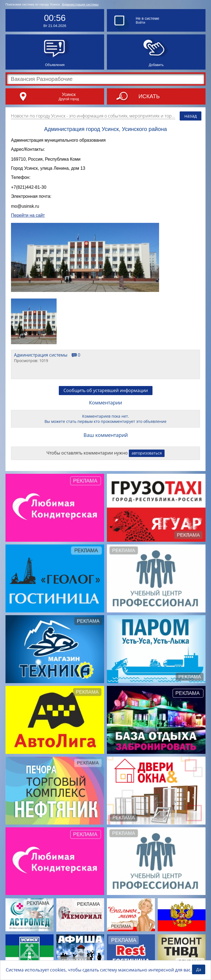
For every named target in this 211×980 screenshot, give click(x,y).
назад (191, 116)
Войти (140, 23)
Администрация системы (80, 4)
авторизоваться (147, 457)
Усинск (69, 94)
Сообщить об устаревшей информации (106, 395)
